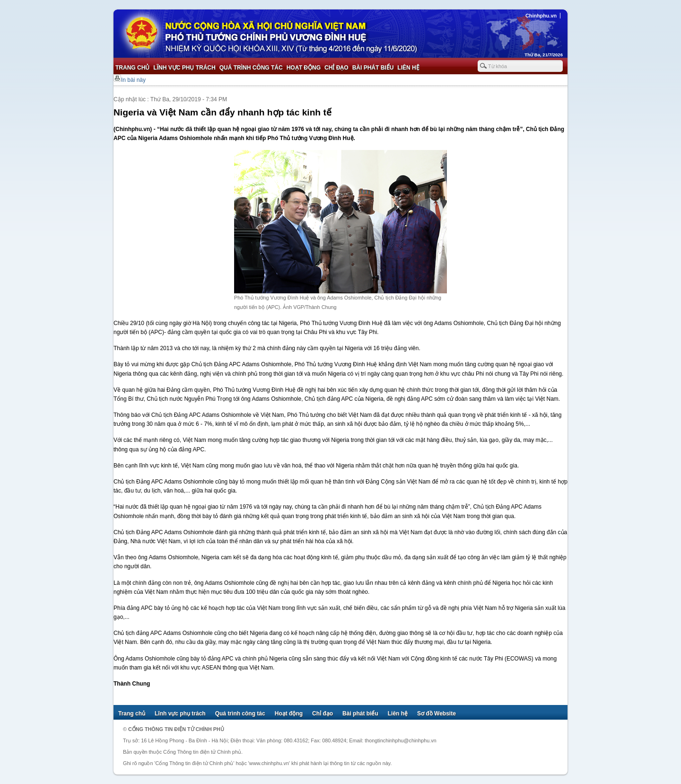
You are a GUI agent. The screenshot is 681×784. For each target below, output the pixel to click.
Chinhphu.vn (541, 16)
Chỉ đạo (336, 68)
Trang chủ (132, 68)
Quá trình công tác (251, 68)
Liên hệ (408, 68)
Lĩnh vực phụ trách (184, 68)
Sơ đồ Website (437, 714)
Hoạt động (304, 68)
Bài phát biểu (373, 68)
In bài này (133, 80)
